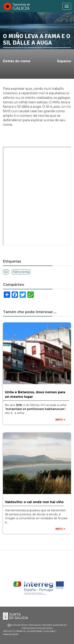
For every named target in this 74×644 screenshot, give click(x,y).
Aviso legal (49, 631)
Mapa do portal (11, 634)
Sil (6, 272)
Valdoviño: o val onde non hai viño (34, 502)
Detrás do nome (17, 61)
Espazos (64, 61)
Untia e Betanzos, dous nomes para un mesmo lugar (35, 394)
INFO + (60, 420)
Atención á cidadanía (14, 631)
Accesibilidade (35, 631)
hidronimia (21, 272)
